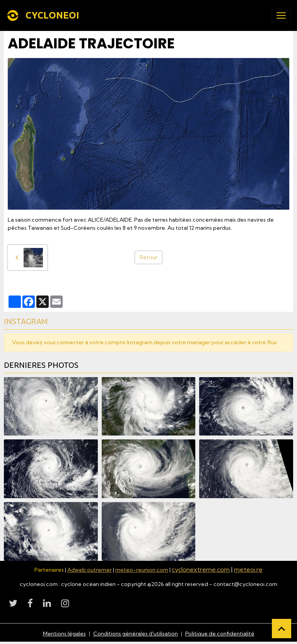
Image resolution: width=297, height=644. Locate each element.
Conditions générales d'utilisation (136, 634)
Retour (148, 257)
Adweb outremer (90, 570)
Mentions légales (64, 634)
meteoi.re (248, 569)
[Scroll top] (282, 629)
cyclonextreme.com (201, 569)
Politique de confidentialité (220, 634)
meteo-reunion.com (142, 570)
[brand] (44, 15)
